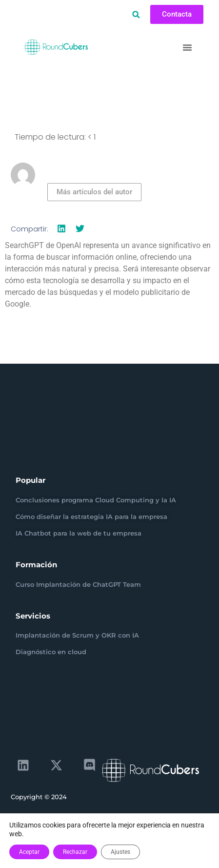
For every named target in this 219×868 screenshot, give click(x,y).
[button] (136, 15)
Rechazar (75, 852)
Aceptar (29, 852)
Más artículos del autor (94, 192)
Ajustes (120, 852)
